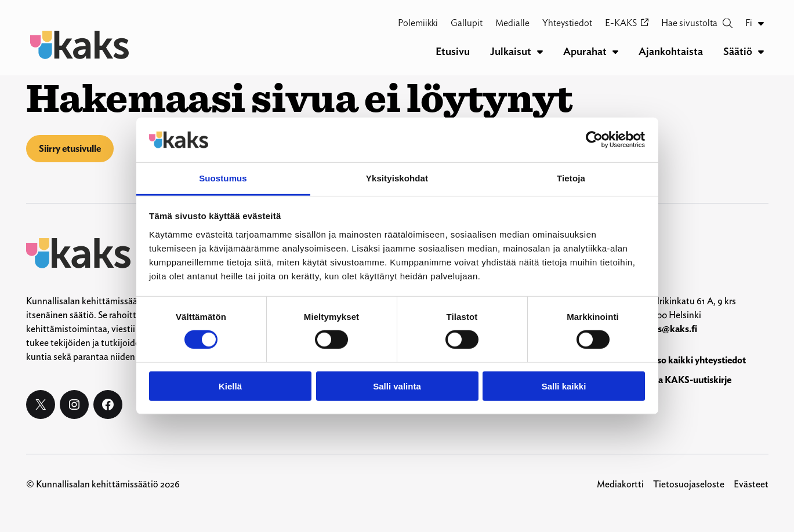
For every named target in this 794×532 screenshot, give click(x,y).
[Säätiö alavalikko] (761, 52)
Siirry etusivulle (70, 149)
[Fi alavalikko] (761, 23)
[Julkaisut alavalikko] (540, 52)
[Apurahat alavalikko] (615, 52)
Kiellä (230, 386)
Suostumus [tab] (223, 178)
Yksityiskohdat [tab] (397, 178)
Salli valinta (397, 386)
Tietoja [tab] (571, 178)
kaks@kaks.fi (670, 329)
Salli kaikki (564, 386)
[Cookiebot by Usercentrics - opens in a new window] (594, 140)
